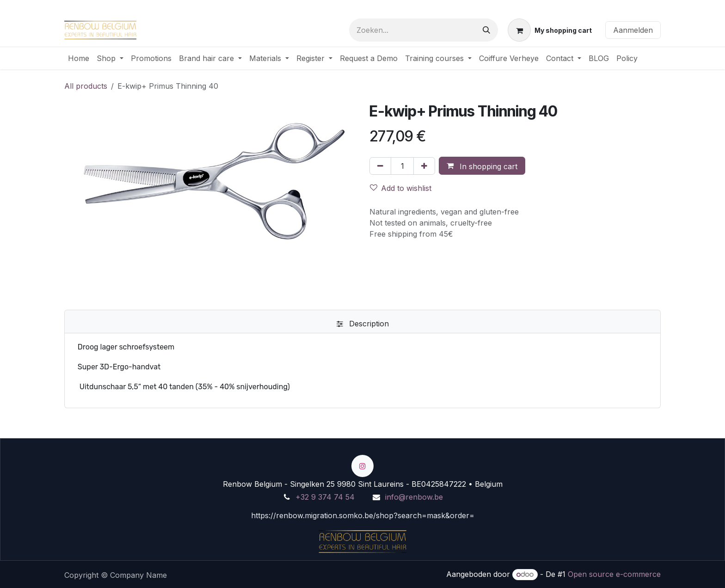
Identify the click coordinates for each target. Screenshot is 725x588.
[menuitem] (79, 58)
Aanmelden (633, 30)
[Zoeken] (486, 30)
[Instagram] (362, 466)
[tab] (362, 324)
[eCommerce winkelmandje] (550, 30)
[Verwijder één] (380, 166)
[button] (482, 166)
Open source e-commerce (614, 574)
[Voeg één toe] (424, 166)
